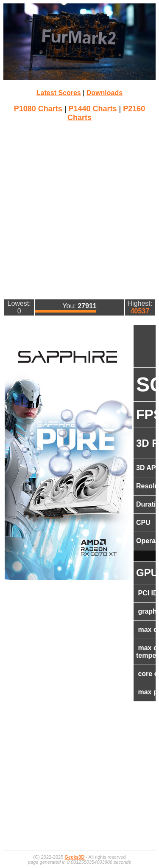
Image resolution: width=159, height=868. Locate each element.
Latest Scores (59, 93)
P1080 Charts (38, 109)
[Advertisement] (79, 210)
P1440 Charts (92, 109)
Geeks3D (74, 857)
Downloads (105, 93)
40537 (140, 311)
